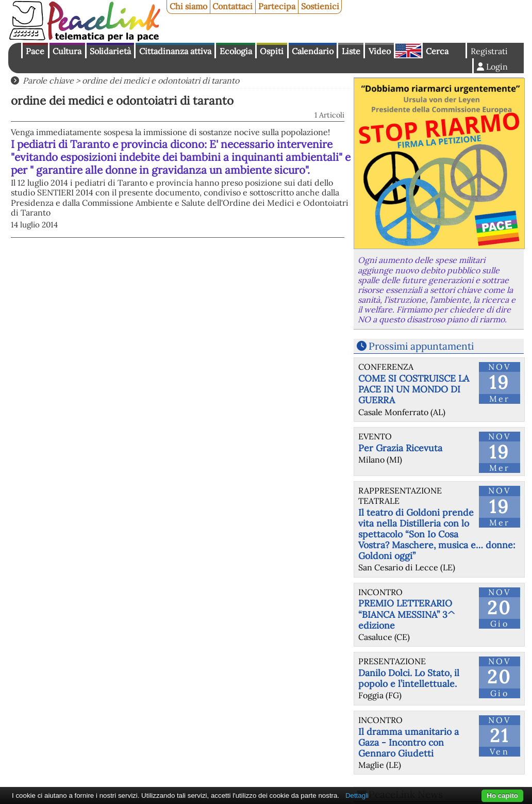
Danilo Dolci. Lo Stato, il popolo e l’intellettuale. (409, 678)
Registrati (489, 51)
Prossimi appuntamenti (421, 346)
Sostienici (320, 6)
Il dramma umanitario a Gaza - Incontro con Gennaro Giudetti (409, 742)
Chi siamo (188, 6)
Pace (35, 51)
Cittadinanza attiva (175, 51)
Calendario (313, 51)
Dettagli (357, 795)
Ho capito (502, 795)
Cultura (67, 51)
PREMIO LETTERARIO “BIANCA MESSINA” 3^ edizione (406, 614)
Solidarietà (110, 51)
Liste (351, 51)
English (408, 51)
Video (380, 51)
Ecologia (236, 51)
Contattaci (232, 6)
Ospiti (272, 51)
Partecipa (277, 6)
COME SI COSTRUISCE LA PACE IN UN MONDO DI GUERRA (414, 389)
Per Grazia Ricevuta (400, 448)
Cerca (437, 51)
